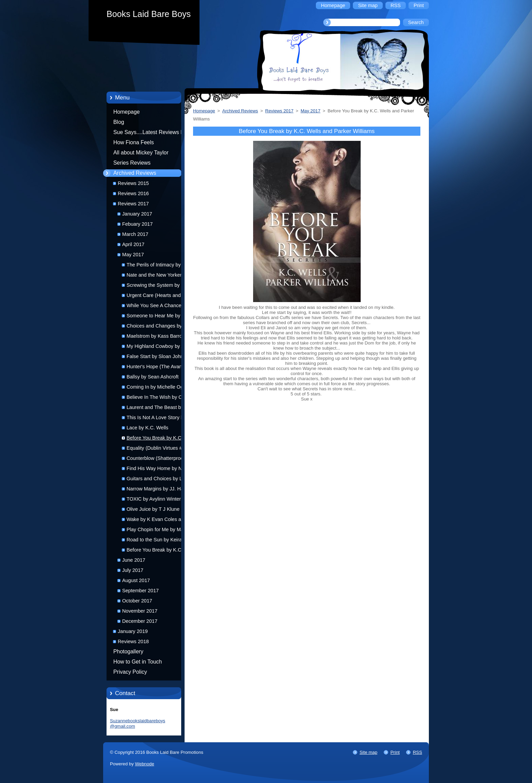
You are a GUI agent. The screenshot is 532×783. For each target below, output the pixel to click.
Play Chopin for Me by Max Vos (161, 529)
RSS (417, 752)
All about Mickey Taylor (141, 153)
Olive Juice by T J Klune (153, 509)
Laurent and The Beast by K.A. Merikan (160, 408)
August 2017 (136, 580)
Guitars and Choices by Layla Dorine (159, 480)
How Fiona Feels (134, 142)
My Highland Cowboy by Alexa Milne (160, 347)
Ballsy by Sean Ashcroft (153, 377)
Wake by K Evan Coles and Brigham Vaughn (157, 520)
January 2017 (137, 214)
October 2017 (137, 601)
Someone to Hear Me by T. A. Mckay (159, 317)
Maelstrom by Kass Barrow (156, 336)
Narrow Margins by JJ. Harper (159, 489)
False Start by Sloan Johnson (159, 356)
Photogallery (128, 651)
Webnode (145, 764)
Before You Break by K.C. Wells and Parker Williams (155, 439)
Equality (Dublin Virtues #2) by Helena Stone (160, 449)
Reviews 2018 (133, 641)
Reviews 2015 (133, 183)
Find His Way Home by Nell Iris (161, 468)
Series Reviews (132, 163)
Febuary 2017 (137, 224)
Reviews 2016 (133, 193)
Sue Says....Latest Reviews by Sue (150, 133)
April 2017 (133, 244)
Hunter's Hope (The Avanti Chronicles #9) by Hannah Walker (155, 368)
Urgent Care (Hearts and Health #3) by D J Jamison (156, 296)
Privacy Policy (130, 672)
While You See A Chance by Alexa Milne (157, 307)
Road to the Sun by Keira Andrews (154, 541)
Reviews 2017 (133, 204)
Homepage (127, 112)
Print (395, 752)
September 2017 (140, 591)
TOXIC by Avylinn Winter (154, 499)
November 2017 (140, 611)
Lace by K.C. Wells (147, 428)
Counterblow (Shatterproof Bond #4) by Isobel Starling (156, 459)
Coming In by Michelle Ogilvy (158, 387)
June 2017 (134, 560)
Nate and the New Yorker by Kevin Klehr (157, 276)
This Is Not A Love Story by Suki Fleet (156, 419)
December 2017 (140, 621)
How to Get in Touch (138, 662)
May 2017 (133, 255)
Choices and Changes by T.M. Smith (159, 327)
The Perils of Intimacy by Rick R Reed (159, 266)
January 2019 (133, 631)
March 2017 (135, 234)
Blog (119, 122)
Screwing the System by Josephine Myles (153, 286)
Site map (368, 752)
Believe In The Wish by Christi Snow (159, 398)
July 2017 (133, 570)
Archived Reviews (135, 173)
